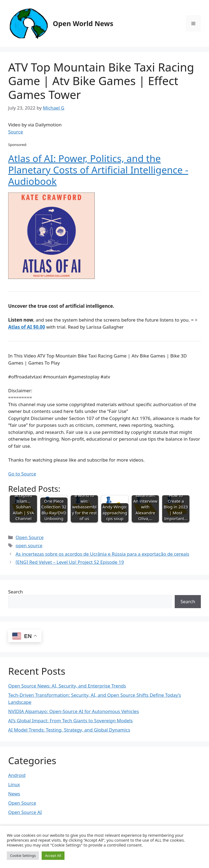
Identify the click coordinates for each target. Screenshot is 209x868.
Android (17, 775)
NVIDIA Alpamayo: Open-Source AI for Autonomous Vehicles (73, 711)
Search (16, 592)
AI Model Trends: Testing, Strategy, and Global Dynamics (69, 730)
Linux (14, 784)
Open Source (30, 537)
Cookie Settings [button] (23, 855)
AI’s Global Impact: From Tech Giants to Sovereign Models (70, 721)
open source (29, 545)
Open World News (83, 23)
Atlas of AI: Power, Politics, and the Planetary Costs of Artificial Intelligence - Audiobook (98, 170)
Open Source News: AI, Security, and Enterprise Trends (67, 686)
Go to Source (22, 474)
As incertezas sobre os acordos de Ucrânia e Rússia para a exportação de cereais (102, 554)
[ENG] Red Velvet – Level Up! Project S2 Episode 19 (70, 562)
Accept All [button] (53, 855)
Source (16, 132)
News (14, 794)
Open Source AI (25, 812)
